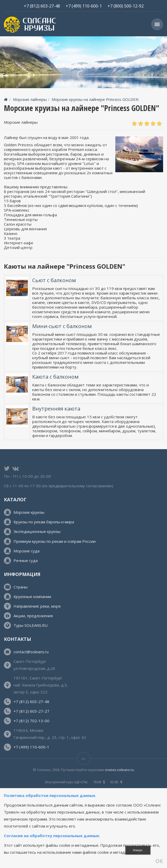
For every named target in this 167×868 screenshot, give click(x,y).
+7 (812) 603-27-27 (31, 711)
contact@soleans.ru (31, 652)
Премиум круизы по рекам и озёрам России (55, 541)
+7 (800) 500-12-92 (126, 6)
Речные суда (26, 560)
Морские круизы (29, 512)
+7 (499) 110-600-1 (84, 6)
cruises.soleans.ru (119, 770)
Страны (21, 587)
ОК (159, 861)
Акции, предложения (33, 616)
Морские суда (26, 551)
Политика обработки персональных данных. (51, 795)
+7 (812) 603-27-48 (42, 6)
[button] (157, 24)
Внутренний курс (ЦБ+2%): (66, 782)
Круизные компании (32, 596)
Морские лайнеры (30, 99)
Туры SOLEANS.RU (31, 625)
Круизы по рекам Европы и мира (44, 522)
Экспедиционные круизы (37, 531)
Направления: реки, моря (37, 606)
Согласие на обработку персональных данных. (52, 836)
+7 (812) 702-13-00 (31, 721)
